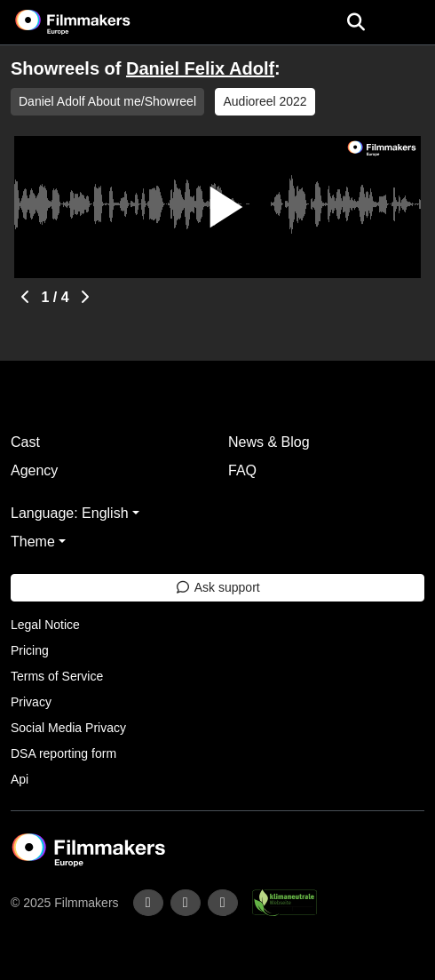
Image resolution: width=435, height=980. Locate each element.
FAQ (242, 470)
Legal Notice (45, 625)
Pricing (30, 650)
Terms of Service (57, 676)
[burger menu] (408, 23)
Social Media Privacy (68, 728)
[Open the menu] (356, 22)
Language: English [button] (70, 513)
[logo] (94, 22)
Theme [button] (33, 542)
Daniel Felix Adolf (200, 68)
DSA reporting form (63, 753)
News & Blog (269, 442)
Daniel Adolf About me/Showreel (107, 101)
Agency (34, 470)
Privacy (31, 702)
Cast (25, 442)
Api (20, 779)
